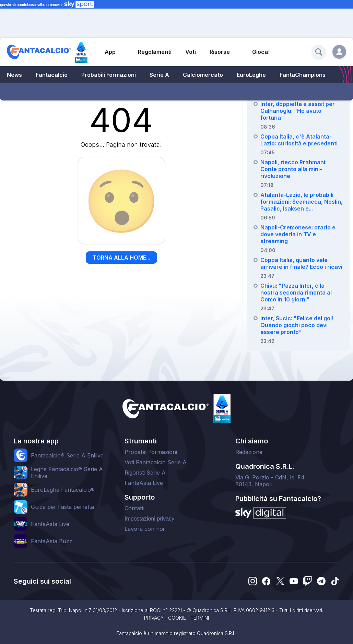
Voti (191, 52)
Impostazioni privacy (149, 519)
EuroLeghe (251, 75)
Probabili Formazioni (109, 75)
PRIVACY (154, 618)
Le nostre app (36, 441)
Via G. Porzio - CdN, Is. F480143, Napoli (270, 481)
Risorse (220, 52)
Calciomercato (203, 75)
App (110, 52)
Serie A (159, 75)
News (14, 75)
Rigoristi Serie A (145, 473)
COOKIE (177, 618)
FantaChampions (303, 75)
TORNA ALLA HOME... (121, 258)
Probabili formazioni (151, 452)
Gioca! (261, 52)
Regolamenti (155, 52)
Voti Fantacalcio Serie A (156, 462)
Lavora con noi (144, 529)
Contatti (134, 508)
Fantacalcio (52, 75)
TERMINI (200, 618)
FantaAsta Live (144, 483)
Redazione (249, 452)
